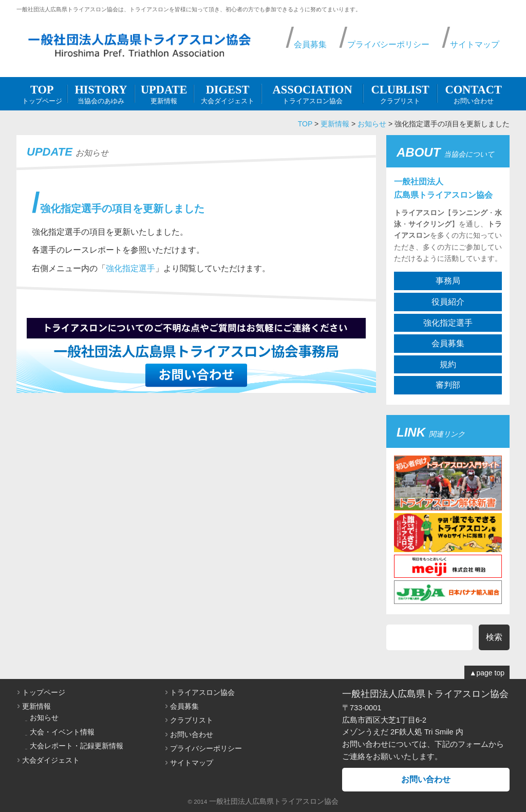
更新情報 (164, 93)
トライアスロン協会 (312, 93)
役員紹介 (448, 302)
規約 (448, 364)
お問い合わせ (473, 93)
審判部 (448, 385)
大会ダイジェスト (228, 93)
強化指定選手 (130, 268)
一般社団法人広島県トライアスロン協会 (274, 801)
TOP (305, 124)
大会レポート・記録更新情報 (77, 746)
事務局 (448, 281)
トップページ (42, 93)
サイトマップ (475, 44)
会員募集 (310, 44)
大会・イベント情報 (62, 732)
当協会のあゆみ (101, 93)
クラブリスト (400, 93)
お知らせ (372, 124)
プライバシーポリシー (388, 44)
